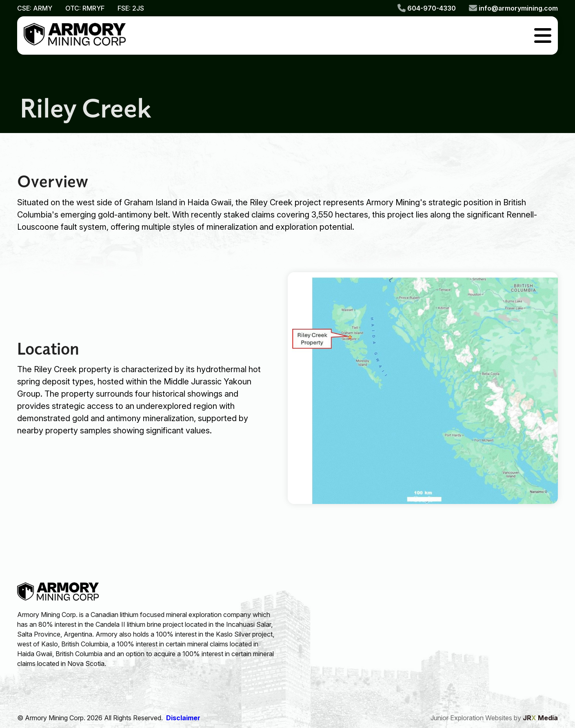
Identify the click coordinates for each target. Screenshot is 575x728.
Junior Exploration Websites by (494, 718)
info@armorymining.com (513, 8)
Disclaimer (183, 718)
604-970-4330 (427, 8)
